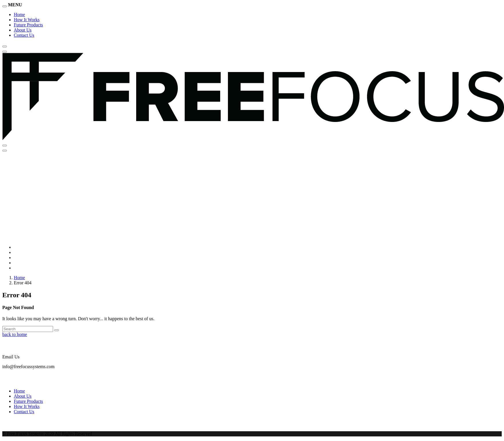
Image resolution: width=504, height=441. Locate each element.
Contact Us (24, 35)
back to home (15, 334)
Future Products (28, 25)
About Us (23, 30)
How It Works (27, 20)
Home (19, 14)
